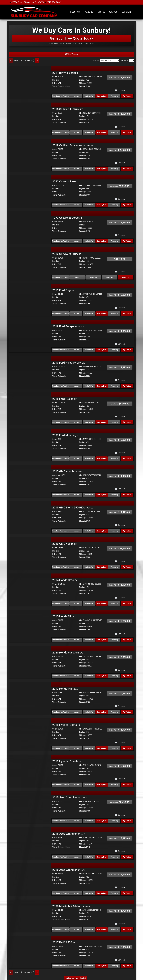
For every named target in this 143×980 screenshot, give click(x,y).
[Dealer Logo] (34, 12)
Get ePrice (120, 259)
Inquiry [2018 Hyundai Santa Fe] (76, 748)
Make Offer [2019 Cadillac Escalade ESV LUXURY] (89, 169)
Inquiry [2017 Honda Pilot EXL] (76, 712)
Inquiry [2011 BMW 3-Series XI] (76, 96)
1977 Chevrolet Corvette (67, 218)
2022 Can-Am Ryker (65, 181)
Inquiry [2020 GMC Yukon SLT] (76, 567)
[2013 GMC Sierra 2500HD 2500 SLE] (30, 517)
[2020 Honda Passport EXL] (30, 661)
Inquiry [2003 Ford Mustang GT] (76, 459)
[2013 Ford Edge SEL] (30, 299)
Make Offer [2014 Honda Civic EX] (89, 603)
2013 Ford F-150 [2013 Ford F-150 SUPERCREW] (69, 363)
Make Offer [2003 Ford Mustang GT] (89, 459)
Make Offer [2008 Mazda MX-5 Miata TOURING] (89, 929)
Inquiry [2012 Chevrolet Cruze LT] (78, 277)
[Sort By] (110, 60)
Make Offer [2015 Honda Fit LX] (89, 640)
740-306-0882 (54, 2)
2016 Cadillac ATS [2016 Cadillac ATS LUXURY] (68, 109)
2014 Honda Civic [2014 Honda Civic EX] (65, 580)
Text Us (127, 96)
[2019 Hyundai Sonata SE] (30, 770)
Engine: (82, 80)
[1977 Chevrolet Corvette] (30, 227)
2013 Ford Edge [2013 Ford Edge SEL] (64, 290)
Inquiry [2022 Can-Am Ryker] (76, 205)
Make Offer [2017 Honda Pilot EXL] (89, 712)
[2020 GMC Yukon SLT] (30, 553)
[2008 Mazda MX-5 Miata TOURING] (30, 915)
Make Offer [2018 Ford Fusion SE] (89, 422)
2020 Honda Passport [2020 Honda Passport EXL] (68, 653)
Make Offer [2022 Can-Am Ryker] (89, 205)
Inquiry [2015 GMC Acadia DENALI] (76, 495)
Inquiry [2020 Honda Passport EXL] (76, 676)
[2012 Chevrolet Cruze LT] (30, 263)
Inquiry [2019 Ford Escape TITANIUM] (76, 350)
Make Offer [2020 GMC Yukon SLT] (89, 567)
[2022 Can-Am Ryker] (30, 191)
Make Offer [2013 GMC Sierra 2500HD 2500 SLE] (89, 531)
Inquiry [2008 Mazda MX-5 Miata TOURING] (76, 929)
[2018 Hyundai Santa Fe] (30, 734)
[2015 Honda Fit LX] (30, 625)
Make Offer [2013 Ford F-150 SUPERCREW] (89, 386)
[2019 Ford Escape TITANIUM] (30, 335)
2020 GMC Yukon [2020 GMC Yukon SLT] (65, 544)
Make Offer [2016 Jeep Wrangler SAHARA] (89, 857)
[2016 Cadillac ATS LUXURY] (30, 118)
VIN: (81, 77)
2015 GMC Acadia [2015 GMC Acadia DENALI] (67, 471)
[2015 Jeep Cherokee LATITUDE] (30, 806)
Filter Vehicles (72, 54)
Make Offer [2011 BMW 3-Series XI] (89, 96)
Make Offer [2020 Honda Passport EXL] (89, 676)
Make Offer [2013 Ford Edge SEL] (89, 313)
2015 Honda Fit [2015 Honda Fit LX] (63, 616)
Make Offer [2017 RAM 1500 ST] (89, 966)
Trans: (55, 86)
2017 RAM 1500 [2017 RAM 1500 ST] (64, 942)
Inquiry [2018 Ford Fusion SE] (76, 422)
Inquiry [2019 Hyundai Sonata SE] (76, 785)
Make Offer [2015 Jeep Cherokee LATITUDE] (89, 821)
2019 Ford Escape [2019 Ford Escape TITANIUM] (68, 326)
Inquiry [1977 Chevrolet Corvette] (76, 241)
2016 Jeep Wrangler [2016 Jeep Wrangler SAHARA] (69, 834)
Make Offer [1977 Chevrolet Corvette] (89, 241)
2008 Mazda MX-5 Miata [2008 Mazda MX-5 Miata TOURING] (72, 906)
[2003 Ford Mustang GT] (30, 444)
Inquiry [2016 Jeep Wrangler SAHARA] (76, 857)
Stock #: (82, 86)
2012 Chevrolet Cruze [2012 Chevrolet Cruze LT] (67, 254)
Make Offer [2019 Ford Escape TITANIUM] (89, 350)
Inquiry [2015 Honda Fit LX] (76, 640)
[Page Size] (132, 60)
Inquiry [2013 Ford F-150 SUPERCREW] (76, 386)
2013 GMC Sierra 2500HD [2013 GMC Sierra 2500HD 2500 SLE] (73, 508)
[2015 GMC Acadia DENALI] (30, 480)
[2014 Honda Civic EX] (30, 589)
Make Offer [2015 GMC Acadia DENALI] (89, 495)
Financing (114, 96)
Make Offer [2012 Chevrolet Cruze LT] (94, 277)
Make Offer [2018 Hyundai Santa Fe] (89, 748)
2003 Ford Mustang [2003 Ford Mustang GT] (66, 435)
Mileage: (83, 83)
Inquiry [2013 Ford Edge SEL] (76, 313)
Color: (55, 77)
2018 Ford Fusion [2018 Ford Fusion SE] (65, 399)
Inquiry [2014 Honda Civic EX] (76, 603)
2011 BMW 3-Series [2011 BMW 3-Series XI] (66, 73)
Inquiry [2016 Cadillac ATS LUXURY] (76, 132)
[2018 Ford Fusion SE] (30, 408)
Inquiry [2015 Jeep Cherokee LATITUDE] (76, 821)
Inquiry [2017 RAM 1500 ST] (76, 966)
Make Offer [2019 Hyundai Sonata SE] (89, 785)
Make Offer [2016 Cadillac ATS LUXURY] (89, 132)
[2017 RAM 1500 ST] (30, 951)
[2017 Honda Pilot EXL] (30, 698)
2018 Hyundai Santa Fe (66, 725)
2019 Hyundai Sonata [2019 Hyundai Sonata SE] (67, 761)
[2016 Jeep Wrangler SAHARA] (30, 843)
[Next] (37, 60)
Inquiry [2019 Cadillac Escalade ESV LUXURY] (76, 169)
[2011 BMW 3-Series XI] (30, 82)
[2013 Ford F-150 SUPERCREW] (30, 372)
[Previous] (11, 60)
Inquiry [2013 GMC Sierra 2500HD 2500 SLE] (76, 531)
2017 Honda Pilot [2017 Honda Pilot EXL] (65, 689)
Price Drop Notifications (61, 96)
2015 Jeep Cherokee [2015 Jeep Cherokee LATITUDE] (70, 797)
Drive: (55, 83)
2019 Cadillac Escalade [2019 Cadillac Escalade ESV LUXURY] (73, 145)
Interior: (56, 80)
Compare (121, 90)
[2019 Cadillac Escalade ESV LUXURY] (30, 154)
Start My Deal (102, 96)
